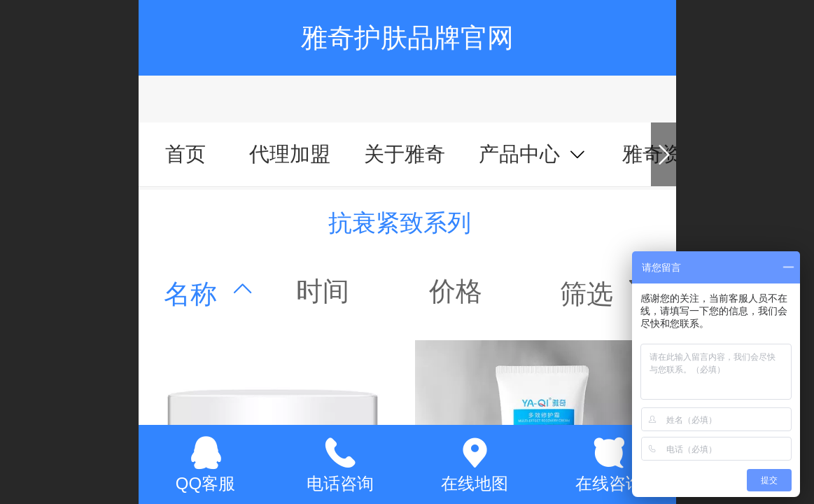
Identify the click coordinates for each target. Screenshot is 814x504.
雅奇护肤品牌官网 (407, 37)
